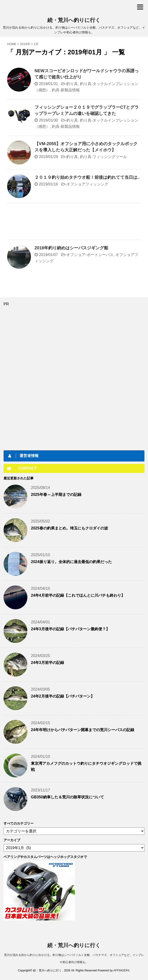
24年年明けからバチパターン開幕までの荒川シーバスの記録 (83, 730)
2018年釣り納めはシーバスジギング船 (71, 248)
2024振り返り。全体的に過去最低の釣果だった (71, 562)
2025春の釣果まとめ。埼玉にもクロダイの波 (69, 528)
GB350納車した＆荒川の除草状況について (67, 797)
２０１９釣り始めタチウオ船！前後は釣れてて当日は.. (87, 177)
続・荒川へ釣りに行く (74, 20)
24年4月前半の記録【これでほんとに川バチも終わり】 (78, 595)
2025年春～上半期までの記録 (56, 495)
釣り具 (72, 84)
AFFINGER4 (121, 970)
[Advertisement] (74, 223)
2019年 (25, 44)
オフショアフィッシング (87, 184)
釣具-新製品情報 (66, 90)
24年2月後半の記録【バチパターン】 (63, 696)
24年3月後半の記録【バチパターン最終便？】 (70, 629)
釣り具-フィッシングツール (103, 157)
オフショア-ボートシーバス (90, 255)
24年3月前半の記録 (47, 663)
